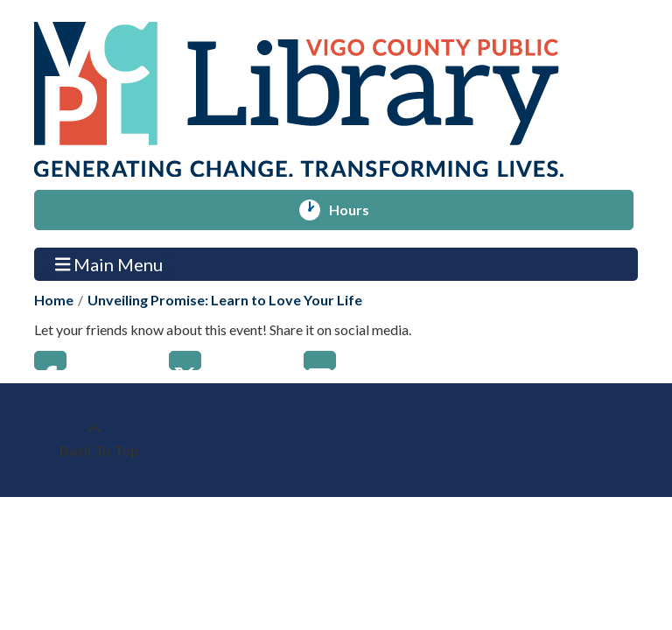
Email (320, 360)
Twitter (185, 360)
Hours (357, 210)
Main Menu (109, 264)
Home (54, 300)
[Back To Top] (94, 440)
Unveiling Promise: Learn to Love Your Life (225, 300)
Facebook (50, 360)
